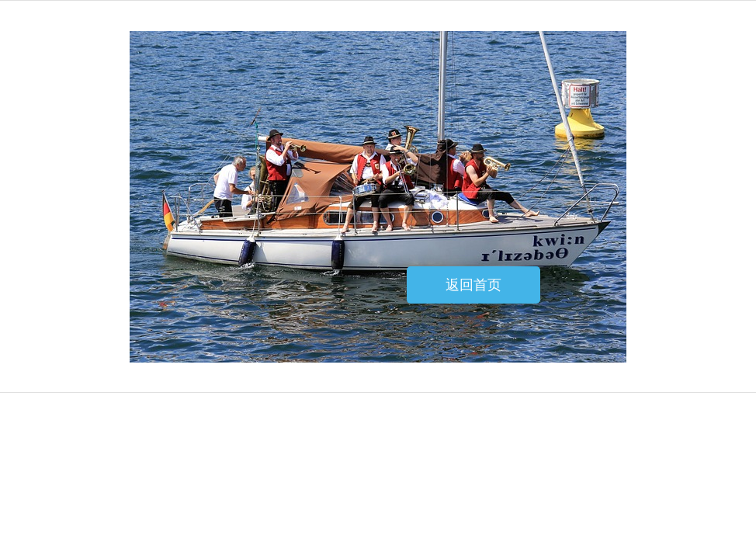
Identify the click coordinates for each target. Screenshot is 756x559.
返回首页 (473, 285)
